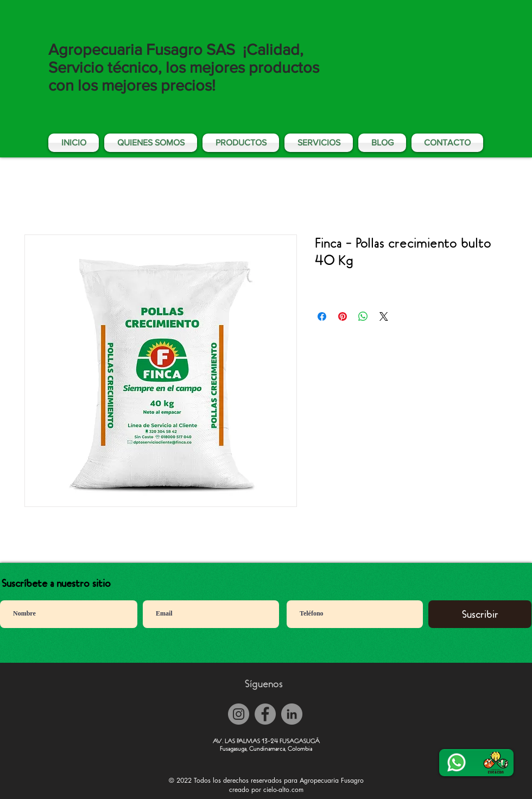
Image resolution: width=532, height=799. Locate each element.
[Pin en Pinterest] (343, 316)
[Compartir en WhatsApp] (363, 316)
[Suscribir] (480, 614)
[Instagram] (239, 714)
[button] (319, 143)
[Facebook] (265, 714)
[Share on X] (384, 316)
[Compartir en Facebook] (322, 316)
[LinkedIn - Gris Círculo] (292, 714)
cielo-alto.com (283, 790)
